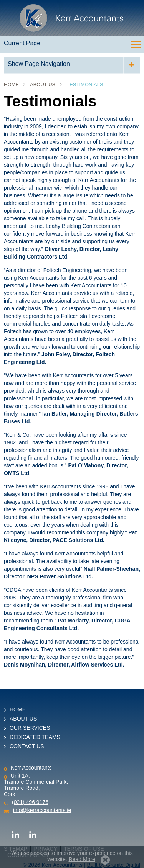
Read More (82, 859)
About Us (43, 84)
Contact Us (27, 746)
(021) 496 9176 (30, 802)
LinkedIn (15, 834)
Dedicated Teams (35, 737)
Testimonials (85, 84)
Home (11, 84)
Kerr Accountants (72, 18)
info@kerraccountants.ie (42, 810)
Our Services (30, 728)
